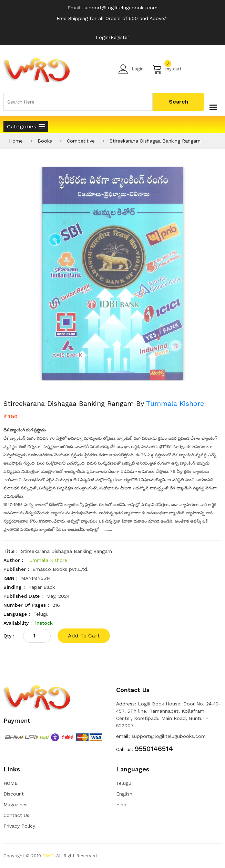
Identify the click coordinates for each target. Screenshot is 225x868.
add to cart (84, 636)
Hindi (122, 804)
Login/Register (112, 37)
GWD (48, 856)
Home (16, 141)
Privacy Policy (19, 826)
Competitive (81, 141)
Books (45, 141)
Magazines (16, 804)
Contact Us (16, 815)
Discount (14, 794)
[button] (26, 126)
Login (131, 69)
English (124, 794)
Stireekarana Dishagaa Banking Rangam (155, 141)
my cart (167, 69)
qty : (9, 636)
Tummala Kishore (175, 403)
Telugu (124, 783)
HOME (11, 783)
